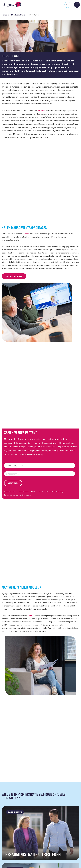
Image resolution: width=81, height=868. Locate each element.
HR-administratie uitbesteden (33, 855)
